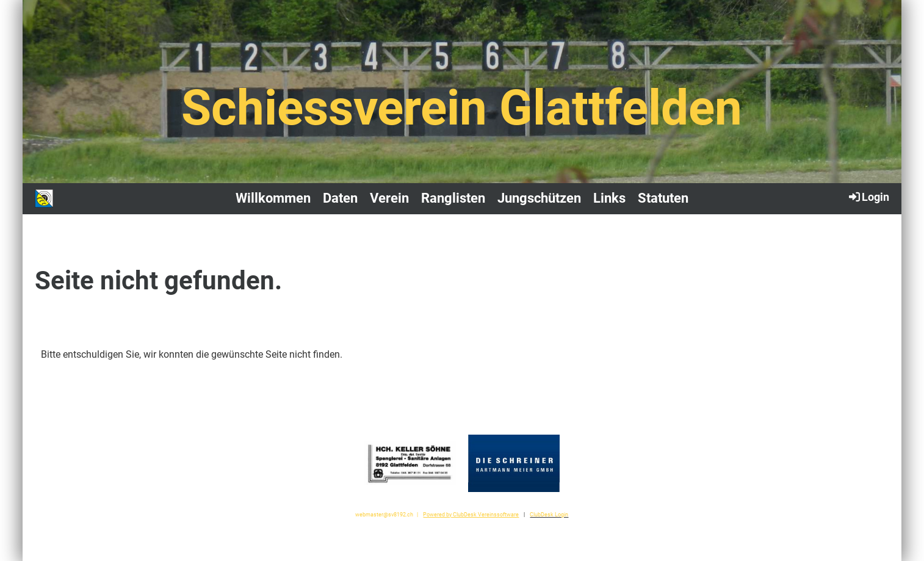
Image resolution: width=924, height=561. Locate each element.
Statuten (663, 198)
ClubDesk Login (549, 514)
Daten (340, 198)
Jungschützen (539, 198)
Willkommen (273, 198)
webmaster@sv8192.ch (384, 514)
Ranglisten (453, 198)
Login (868, 197)
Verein (389, 198)
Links (609, 198)
